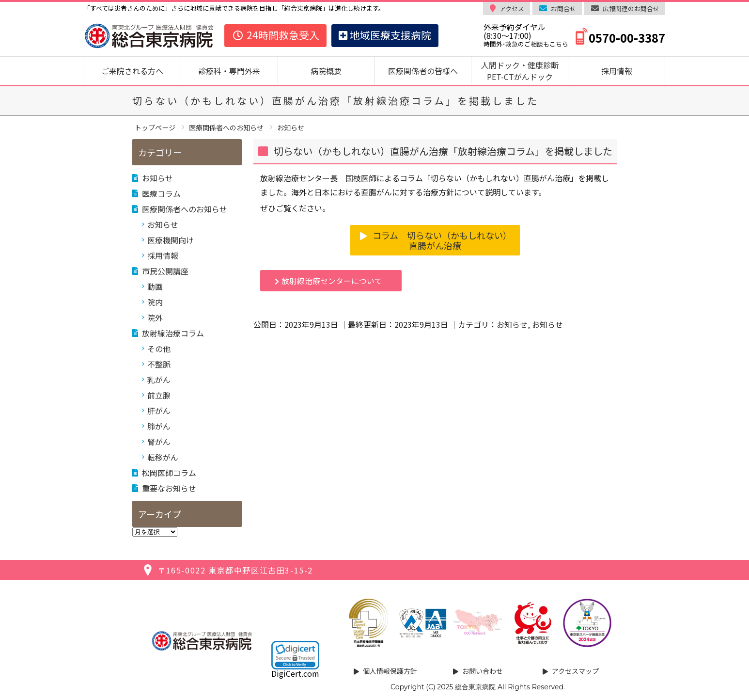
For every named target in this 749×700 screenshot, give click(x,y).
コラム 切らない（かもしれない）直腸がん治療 (442, 240)
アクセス (512, 8)
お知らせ (512, 324)
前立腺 (159, 395)
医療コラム (161, 193)
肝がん (159, 411)
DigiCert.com (295, 673)
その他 (159, 349)
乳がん (159, 380)
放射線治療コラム (173, 333)
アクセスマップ (575, 671)
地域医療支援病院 (385, 35)
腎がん (159, 442)
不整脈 (159, 364)
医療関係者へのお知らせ (185, 209)
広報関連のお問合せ (631, 8)
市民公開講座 (165, 271)
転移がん (163, 457)
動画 (155, 286)
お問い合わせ (483, 671)
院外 (155, 318)
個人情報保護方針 (390, 671)
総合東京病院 (475, 687)
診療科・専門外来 (229, 71)
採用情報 (617, 71)
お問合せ (563, 8)
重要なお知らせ (169, 488)
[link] (295, 655)
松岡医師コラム (169, 473)
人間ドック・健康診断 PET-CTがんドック (524, 71)
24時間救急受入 (275, 35)
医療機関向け (171, 240)
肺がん (159, 426)
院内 (155, 302)
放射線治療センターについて (332, 281)
